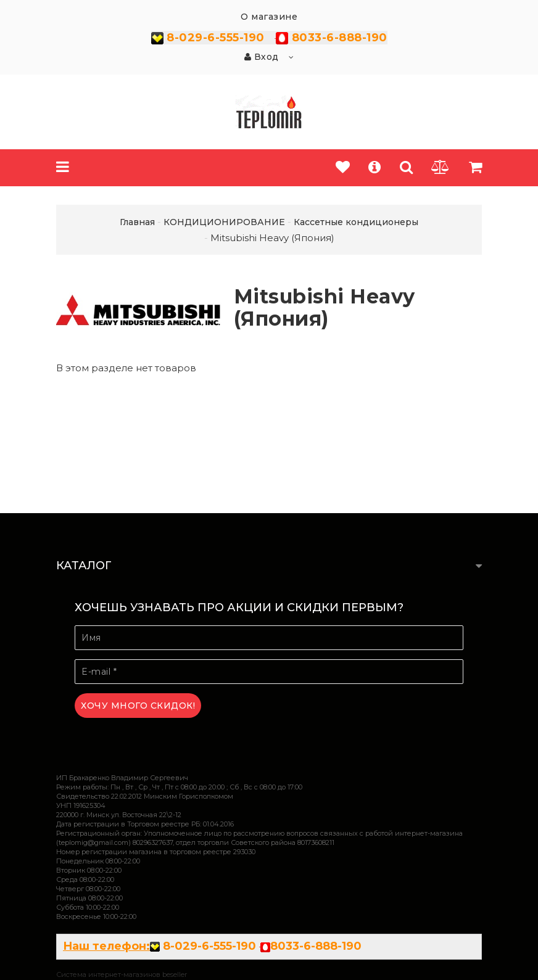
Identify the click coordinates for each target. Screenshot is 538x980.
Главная (137, 222)
